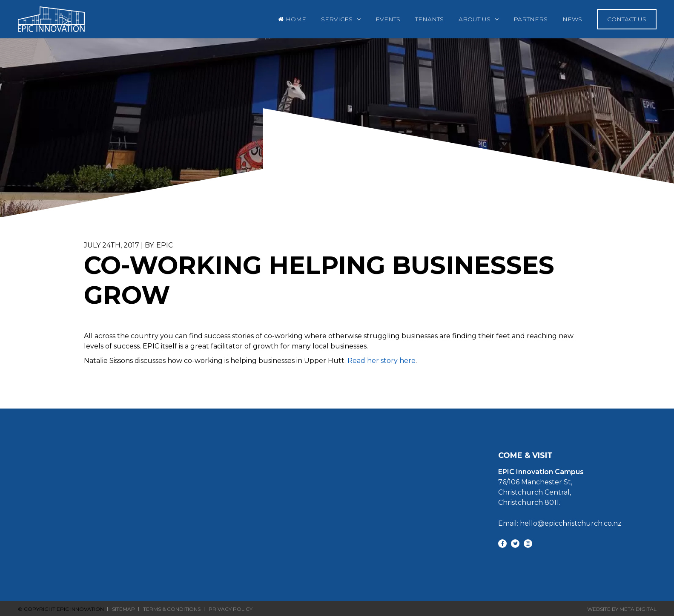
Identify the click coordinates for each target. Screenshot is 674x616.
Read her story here (381, 361)
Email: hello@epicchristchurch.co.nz (560, 523)
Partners (531, 19)
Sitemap (123, 609)
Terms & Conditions (172, 609)
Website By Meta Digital (622, 609)
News (572, 19)
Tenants (429, 19)
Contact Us (627, 19)
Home (296, 19)
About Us (475, 19)
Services (337, 19)
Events (388, 19)
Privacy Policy (231, 609)
